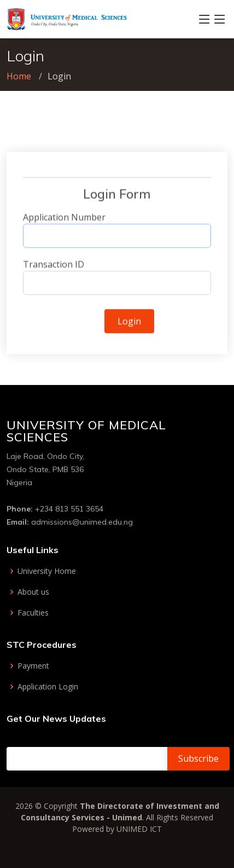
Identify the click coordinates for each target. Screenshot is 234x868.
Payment (33, 666)
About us (33, 592)
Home (19, 76)
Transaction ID (54, 268)
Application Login (48, 687)
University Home (47, 571)
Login (129, 325)
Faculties (33, 613)
